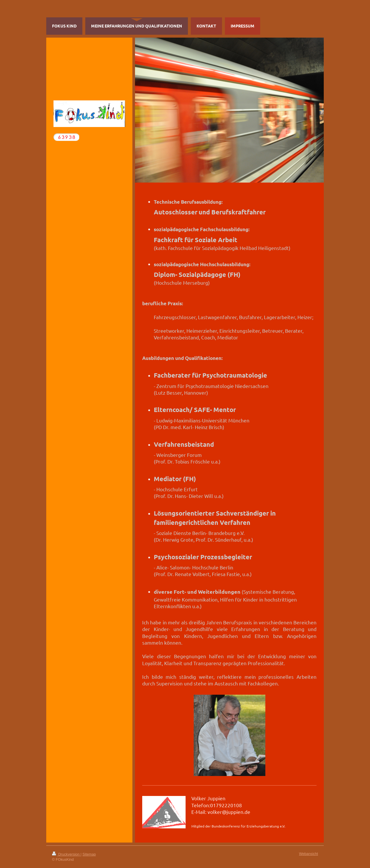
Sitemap (89, 854)
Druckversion (66, 854)
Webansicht (308, 854)
